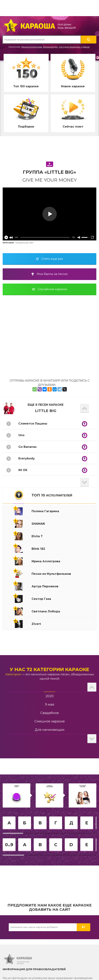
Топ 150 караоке (26, 86)
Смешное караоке (50, 721)
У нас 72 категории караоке (49, 669)
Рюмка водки (50, 47)
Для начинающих (50, 730)
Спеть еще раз (49, 259)
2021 (31, 243)
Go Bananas (27, 447)
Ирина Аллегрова (32, 47)
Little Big (46, 411)
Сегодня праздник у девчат (74, 47)
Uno (21, 435)
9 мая (50, 704)
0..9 (9, 845)
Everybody (27, 458)
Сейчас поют (73, 127)
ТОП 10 (52, 495)
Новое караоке (73, 86)
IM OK (23, 470)
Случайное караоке (50, 289)
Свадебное (50, 713)
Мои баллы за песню (49, 274)
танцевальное (22, 243)
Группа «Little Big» (49, 172)
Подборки (26, 127)
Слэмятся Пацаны (33, 424)
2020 (50, 696)
